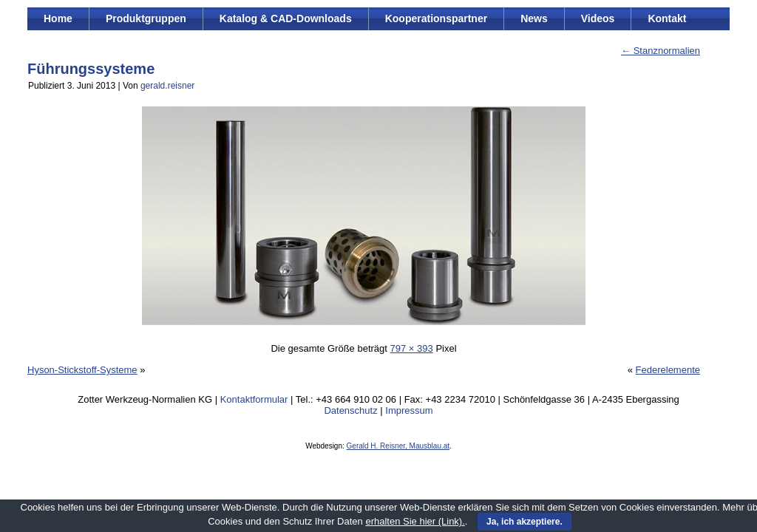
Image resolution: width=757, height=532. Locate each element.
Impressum (409, 410)
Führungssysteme (91, 69)
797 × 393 (412, 348)
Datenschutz (350, 410)
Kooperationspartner (436, 18)
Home (58, 18)
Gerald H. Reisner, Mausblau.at (398, 446)
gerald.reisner (167, 86)
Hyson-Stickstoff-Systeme (82, 370)
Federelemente (668, 370)
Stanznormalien (661, 51)
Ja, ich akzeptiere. (525, 522)
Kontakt (667, 18)
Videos (598, 18)
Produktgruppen (146, 18)
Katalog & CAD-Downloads (286, 18)
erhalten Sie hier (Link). (415, 521)
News (534, 18)
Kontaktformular (254, 399)
